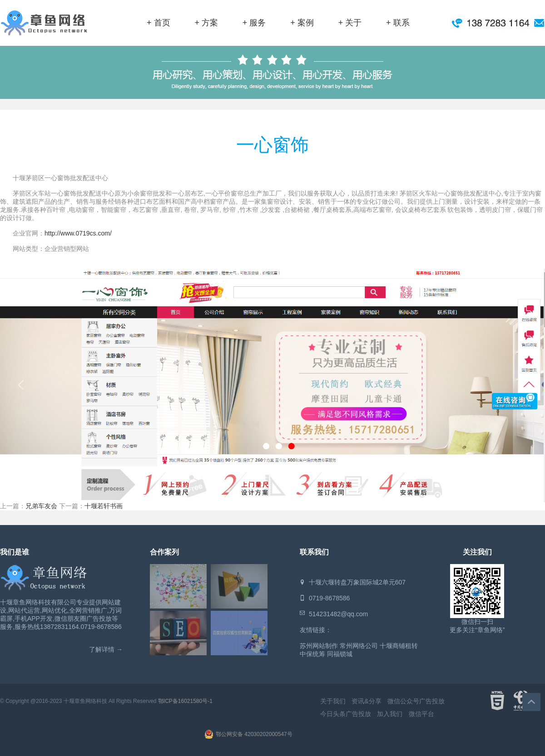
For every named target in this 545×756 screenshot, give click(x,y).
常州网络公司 (359, 646)
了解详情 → (106, 649)
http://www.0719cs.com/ (78, 233)
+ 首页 (159, 23)
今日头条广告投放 (346, 714)
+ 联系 (398, 23)
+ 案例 (302, 23)
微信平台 (421, 714)
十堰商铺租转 (399, 646)
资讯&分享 (366, 701)
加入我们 (390, 714)
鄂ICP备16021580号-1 (185, 701)
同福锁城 (340, 654)
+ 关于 (350, 23)
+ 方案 (206, 23)
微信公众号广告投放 (416, 701)
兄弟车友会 (41, 506)
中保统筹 (312, 654)
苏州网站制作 (319, 646)
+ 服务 (254, 23)
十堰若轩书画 (104, 506)
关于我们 (333, 701)
